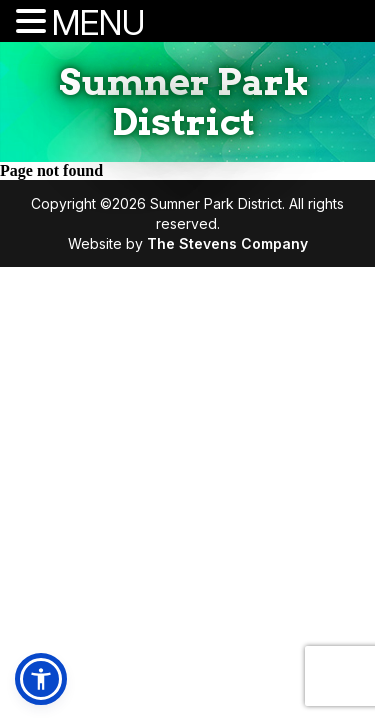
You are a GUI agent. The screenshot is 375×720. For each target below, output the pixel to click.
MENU (98, 22)
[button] (41, 679)
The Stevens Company (227, 243)
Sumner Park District (184, 102)
